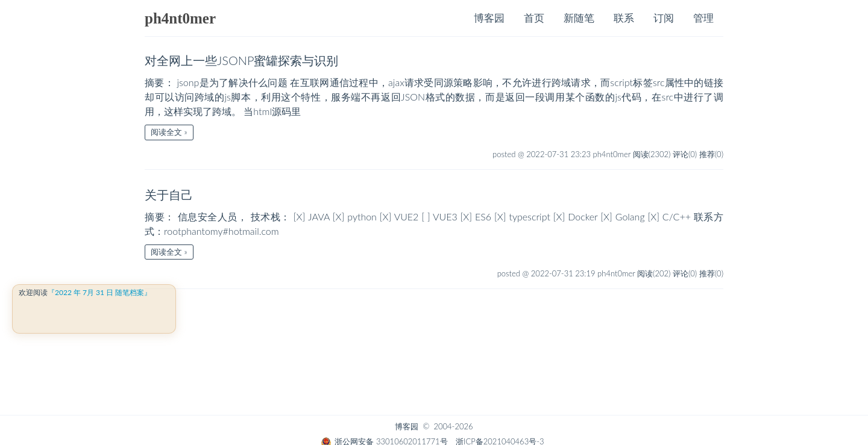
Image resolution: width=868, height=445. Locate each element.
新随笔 (579, 18)
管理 (703, 18)
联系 (624, 18)
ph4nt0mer (180, 18)
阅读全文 (166, 132)
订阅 (664, 18)
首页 (534, 18)
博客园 (489, 18)
